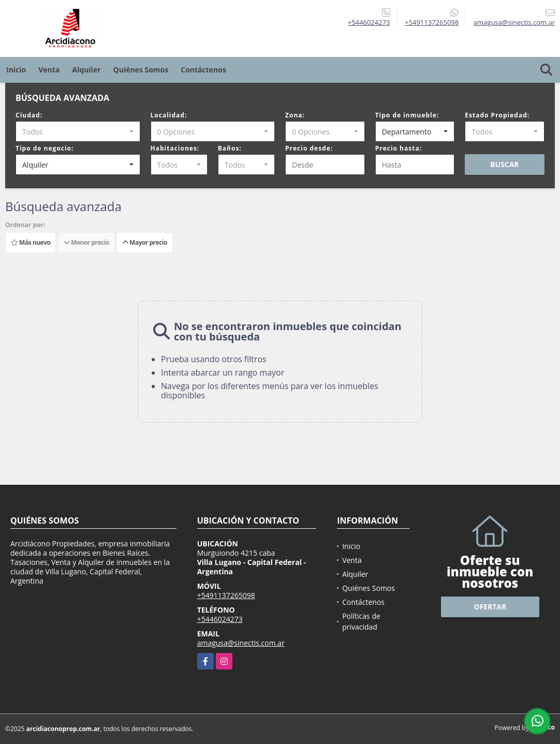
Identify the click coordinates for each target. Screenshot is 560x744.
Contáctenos (203, 70)
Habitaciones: (175, 148)
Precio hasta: (399, 148)
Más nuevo (31, 242)
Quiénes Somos (141, 70)
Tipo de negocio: (45, 148)
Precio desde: (309, 148)
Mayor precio (145, 242)
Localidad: (169, 115)
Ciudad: (29, 115)
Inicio (16, 70)
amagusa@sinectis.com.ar (241, 643)
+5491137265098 (432, 22)
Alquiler (86, 70)
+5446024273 (369, 22)
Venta (49, 70)
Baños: (230, 148)
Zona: (295, 115)
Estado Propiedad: (497, 115)
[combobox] (78, 131)
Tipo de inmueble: (407, 115)
